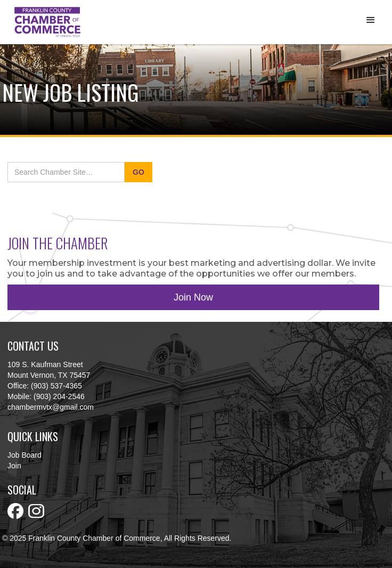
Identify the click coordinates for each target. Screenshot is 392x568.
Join (14, 466)
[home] (45, 22)
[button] (371, 20)
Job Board (24, 455)
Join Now (193, 297)
